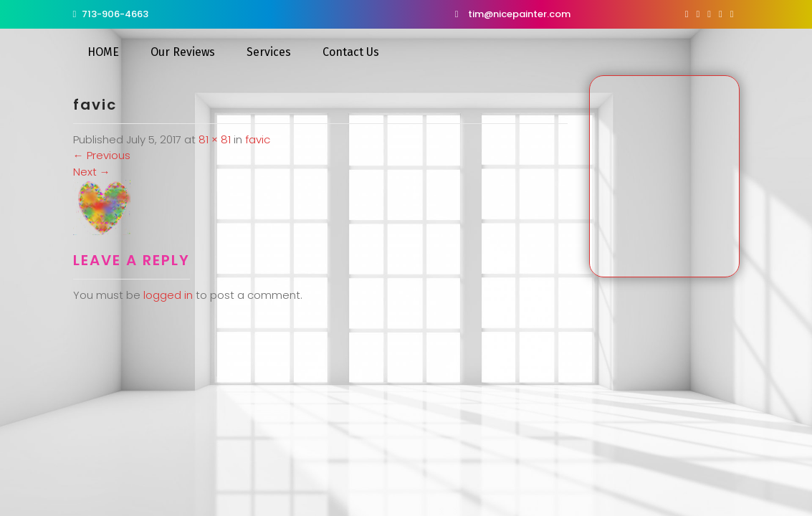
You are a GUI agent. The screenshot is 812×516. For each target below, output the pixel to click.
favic (258, 139)
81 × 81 (215, 139)
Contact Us (351, 52)
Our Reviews (183, 52)
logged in (168, 295)
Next (92, 172)
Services (269, 52)
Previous (102, 155)
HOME (103, 52)
